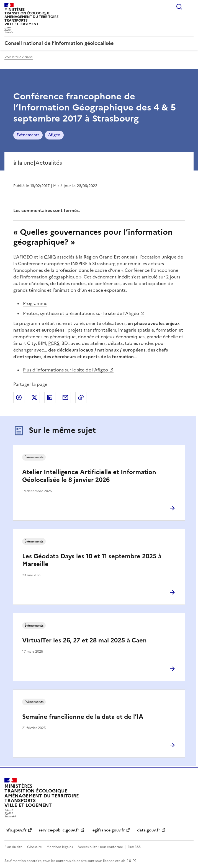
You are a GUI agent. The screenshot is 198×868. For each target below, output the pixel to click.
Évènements (28, 135)
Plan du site (13, 847)
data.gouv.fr (149, 830)
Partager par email (65, 397)
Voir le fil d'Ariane (19, 57)
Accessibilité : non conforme (100, 847)
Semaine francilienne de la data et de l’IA (83, 717)
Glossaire (34, 847)
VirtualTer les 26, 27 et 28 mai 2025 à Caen (84, 640)
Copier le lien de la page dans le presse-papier (81, 397)
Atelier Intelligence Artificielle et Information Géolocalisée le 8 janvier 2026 (89, 476)
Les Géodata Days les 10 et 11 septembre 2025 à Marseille (92, 560)
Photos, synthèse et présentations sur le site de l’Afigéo (81, 313)
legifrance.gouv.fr (108, 830)
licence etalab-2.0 (117, 861)
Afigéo (54, 135)
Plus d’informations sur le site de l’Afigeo (65, 370)
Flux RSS (134, 847)
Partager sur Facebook (19, 397)
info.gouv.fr (16, 830)
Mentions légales (60, 847)
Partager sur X (34, 397)
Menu (190, 7)
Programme (35, 303)
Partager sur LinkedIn (50, 397)
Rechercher (179, 7)
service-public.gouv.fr (59, 830)
